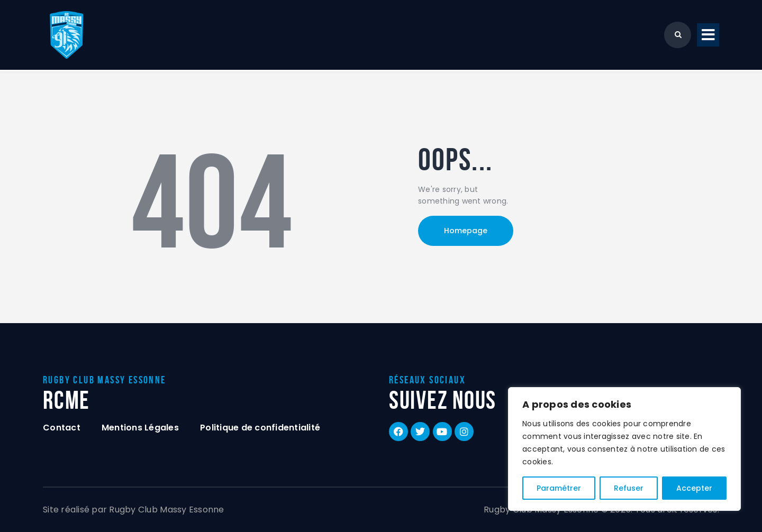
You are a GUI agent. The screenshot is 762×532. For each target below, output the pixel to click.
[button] (708, 35)
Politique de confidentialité (260, 428)
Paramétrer (559, 488)
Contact (62, 428)
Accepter (694, 488)
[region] (624, 449)
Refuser (629, 488)
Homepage (466, 231)
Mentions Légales (140, 428)
